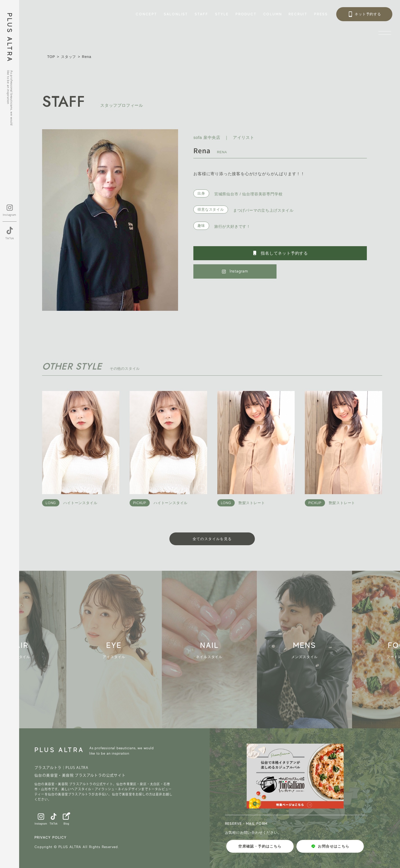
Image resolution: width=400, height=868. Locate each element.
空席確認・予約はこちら (260, 846)
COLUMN (273, 14)
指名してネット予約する (280, 253)
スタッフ (68, 57)
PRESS (321, 14)
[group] (119, 650)
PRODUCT (246, 14)
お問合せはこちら (330, 846)
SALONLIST (176, 14)
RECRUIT (298, 14)
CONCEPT (146, 14)
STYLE (222, 14)
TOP (51, 57)
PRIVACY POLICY (51, 837)
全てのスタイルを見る (212, 539)
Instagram (235, 271)
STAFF (202, 14)
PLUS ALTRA (10, 38)
